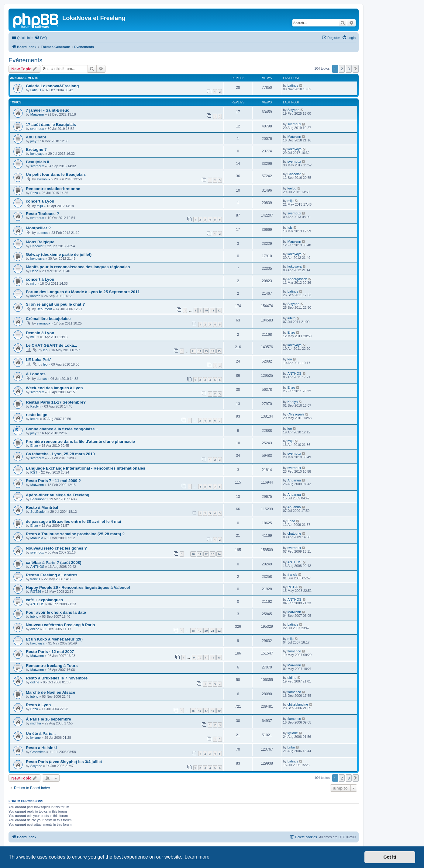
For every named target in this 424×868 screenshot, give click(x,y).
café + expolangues (44, 600)
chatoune (294, 533)
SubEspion (38, 512)
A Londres (36, 374)
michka (36, 723)
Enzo (34, 193)
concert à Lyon (40, 201)
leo (45, 350)
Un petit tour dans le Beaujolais (56, 174)
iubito (291, 318)
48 (212, 711)
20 (206, 631)
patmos (42, 233)
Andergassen (297, 279)
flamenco (294, 651)
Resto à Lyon (38, 705)
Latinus (36, 90)
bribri (291, 747)
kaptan (35, 296)
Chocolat (294, 174)
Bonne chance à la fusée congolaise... (62, 429)
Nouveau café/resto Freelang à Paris (60, 625)
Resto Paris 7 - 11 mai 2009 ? (53, 481)
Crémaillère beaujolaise (48, 319)
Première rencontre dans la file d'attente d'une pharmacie (80, 441)
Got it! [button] (390, 857)
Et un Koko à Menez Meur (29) (54, 639)
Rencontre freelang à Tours (52, 666)
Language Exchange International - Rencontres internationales (86, 468)
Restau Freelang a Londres (52, 575)
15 (219, 351)
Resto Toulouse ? (43, 214)
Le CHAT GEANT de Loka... (52, 345)
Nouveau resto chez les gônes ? (56, 548)
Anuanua (294, 480)
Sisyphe (293, 110)
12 (219, 310)
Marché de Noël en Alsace (50, 692)
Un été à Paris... (41, 733)
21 (212, 631)
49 (219, 711)
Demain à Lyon (40, 333)
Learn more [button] (197, 857)
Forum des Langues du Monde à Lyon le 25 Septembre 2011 (83, 292)
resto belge (36, 415)
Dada (34, 271)
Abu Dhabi (36, 137)
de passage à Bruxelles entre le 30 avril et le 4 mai (73, 521)
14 (212, 351)
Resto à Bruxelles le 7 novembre (57, 678)
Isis (290, 227)
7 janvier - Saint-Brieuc (48, 110)
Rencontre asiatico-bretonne (53, 189)
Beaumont (44, 309)
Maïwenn (37, 114)
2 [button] (342, 69)
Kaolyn (36, 406)
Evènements (25, 60)
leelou (292, 188)
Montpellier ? (38, 228)
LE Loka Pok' (38, 360)
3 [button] (349, 69)
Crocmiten (38, 752)
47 (206, 711)
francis (35, 579)
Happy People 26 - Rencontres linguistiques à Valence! (78, 587)
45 (193, 711)
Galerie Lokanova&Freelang (52, 86)
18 (193, 631)
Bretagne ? (36, 149)
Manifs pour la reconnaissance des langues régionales (78, 267)
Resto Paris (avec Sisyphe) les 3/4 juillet (64, 762)
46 (200, 711)
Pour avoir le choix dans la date (56, 612)
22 (219, 631)
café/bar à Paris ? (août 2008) (54, 562)
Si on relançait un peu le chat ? (55, 304)
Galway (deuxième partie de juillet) (59, 254)
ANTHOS (295, 373)
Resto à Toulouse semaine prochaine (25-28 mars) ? (75, 534)
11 (212, 310)
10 (206, 310)
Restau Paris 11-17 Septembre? (56, 402)
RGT (34, 472)
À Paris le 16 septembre (48, 719)
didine (35, 629)
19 (200, 631)
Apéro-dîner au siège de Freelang (58, 495)
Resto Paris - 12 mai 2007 (50, 652)
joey (33, 141)
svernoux (37, 129)
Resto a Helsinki (41, 748)
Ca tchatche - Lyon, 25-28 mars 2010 (60, 454)
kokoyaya (37, 154)
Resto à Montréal (42, 507)
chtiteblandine (298, 704)
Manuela (37, 538)
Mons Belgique (40, 242)
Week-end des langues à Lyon (54, 388)
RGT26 (36, 592)
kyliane (36, 738)
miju (40, 206)
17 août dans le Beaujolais (51, 125)
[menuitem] (41, 38)
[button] (356, 69)
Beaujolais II (38, 162)
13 (206, 351)
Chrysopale (296, 414)
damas (42, 379)
